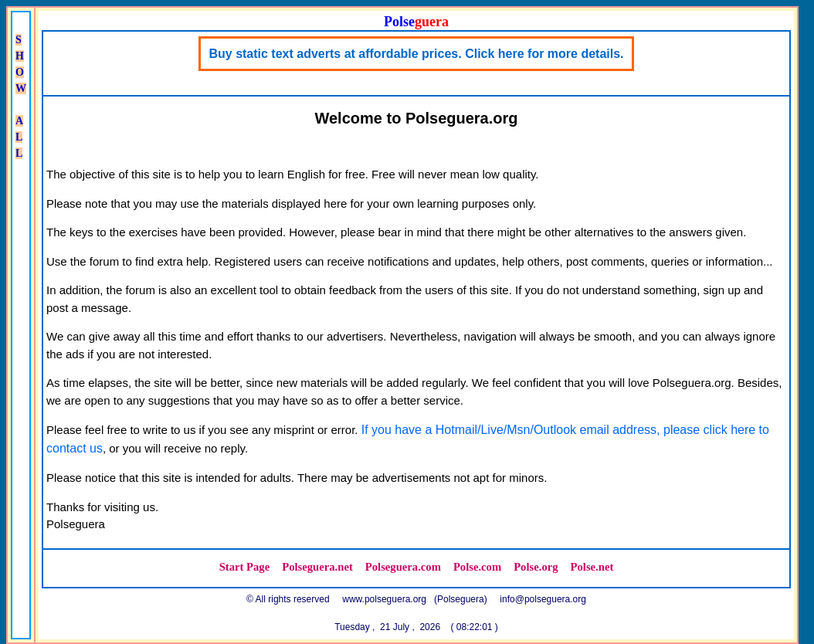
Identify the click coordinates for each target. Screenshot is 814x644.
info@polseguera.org (543, 599)
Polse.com (477, 567)
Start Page (245, 567)
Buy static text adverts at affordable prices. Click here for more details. (416, 54)
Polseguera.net (317, 567)
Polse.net (592, 567)
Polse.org (536, 567)
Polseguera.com (403, 567)
